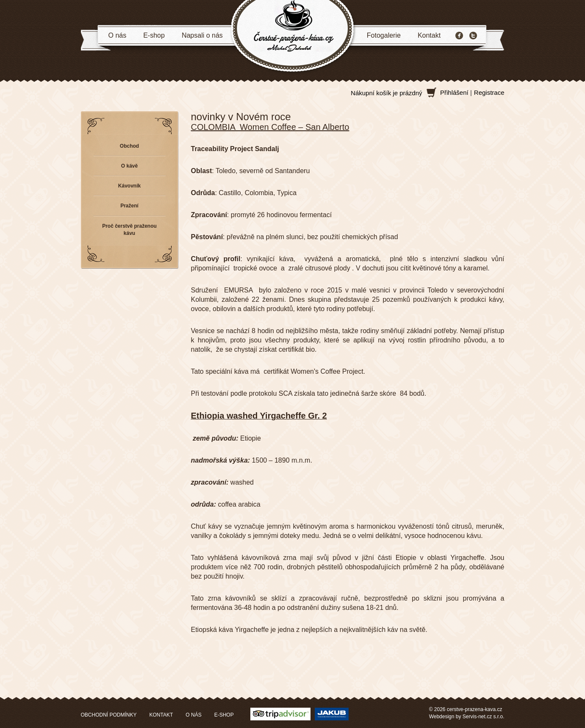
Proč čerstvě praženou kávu (129, 230)
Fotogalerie (384, 35)
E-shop (154, 35)
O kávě (129, 166)
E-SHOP (224, 715)
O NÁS (193, 715)
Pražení (129, 206)
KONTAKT (161, 715)
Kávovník (129, 186)
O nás (118, 35)
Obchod (129, 146)
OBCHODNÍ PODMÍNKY (109, 715)
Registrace (489, 92)
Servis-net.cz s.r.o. (484, 717)
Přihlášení (454, 92)
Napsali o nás (202, 35)
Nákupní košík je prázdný (386, 93)
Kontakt (429, 35)
